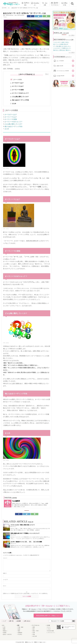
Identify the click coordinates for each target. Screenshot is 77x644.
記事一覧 (11, 621)
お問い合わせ (27, 621)
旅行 (34, 629)
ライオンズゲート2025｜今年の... (61, 42)
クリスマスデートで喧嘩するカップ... (62, 48)
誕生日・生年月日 (7, 634)
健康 (34, 627)
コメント (5, 558)
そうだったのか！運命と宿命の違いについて (23, 525)
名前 (5, 573)
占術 (4, 627)
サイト (5, 586)
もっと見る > (72, 35)
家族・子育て (36, 631)
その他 (64, 5)
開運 (4, 629)
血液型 (5, 633)
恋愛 (45, 5)
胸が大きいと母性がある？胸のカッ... (62, 50)
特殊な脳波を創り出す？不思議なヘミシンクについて (25, 533)
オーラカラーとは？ (11, 114)
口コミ (49, 627)
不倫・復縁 (21, 627)
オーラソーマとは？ (11, 117)
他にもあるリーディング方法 (14, 126)
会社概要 (19, 621)
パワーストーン (51, 633)
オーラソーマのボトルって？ (14, 122)
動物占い (5, 631)
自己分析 (35, 636)
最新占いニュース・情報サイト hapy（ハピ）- (36, 642)
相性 (19, 631)
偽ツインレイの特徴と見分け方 (61, 44)
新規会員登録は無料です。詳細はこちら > (48, 616)
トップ (4, 621)
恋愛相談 (20, 633)
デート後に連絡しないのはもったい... (62, 46)
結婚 (19, 629)
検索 (73, 621)
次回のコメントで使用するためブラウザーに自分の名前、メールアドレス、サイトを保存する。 (26, 593)
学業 (34, 634)
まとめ (7, 129)
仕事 (34, 633)
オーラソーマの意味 (11, 119)
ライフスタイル (55, 5)
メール (5, 580)
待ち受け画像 (51, 631)
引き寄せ (20, 634)
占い (35, 5)
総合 (25, 5)
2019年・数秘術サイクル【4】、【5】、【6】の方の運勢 (26, 542)
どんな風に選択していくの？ (14, 124)
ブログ (49, 629)
